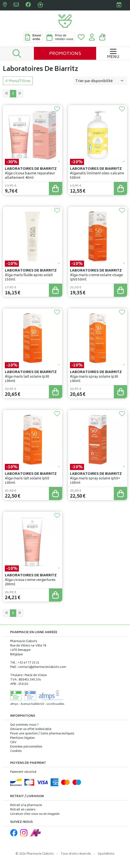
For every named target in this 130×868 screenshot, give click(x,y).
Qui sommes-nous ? (24, 725)
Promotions (65, 54)
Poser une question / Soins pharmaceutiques (42, 734)
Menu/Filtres (18, 81)
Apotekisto (106, 854)
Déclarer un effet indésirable (31, 729)
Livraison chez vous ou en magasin (35, 814)
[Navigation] (113, 53)
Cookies (16, 751)
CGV (13, 743)
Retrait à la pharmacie (26, 805)
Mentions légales (23, 738)
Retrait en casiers (23, 810)
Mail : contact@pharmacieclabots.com (38, 667)
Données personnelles (26, 747)
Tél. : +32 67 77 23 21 (25, 663)
